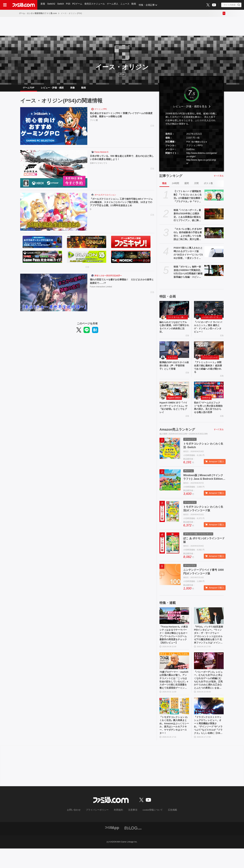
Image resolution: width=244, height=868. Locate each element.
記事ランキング (171, 178)
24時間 (175, 186)
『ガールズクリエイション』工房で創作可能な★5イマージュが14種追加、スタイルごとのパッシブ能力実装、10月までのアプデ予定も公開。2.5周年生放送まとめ (122, 205)
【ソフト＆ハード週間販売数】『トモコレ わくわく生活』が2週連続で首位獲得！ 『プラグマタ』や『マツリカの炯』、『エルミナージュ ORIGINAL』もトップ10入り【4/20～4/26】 (188, 199)
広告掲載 (167, 830)
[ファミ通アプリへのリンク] (112, 847)
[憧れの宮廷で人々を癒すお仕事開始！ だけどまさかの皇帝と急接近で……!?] (54, 295)
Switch (61, 5)
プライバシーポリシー (100, 830)
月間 (196, 186)
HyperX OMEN (174, 404)
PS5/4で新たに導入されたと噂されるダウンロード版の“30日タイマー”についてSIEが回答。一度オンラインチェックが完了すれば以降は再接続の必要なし (188, 256)
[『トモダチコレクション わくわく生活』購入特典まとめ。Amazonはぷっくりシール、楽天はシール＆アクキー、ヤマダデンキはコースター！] (174, 723)
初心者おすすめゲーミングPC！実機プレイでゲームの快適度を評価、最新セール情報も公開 (122, 118)
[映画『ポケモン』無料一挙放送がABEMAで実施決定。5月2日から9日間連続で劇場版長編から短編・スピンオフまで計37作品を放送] (214, 273)
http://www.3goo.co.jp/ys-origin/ (201, 164)
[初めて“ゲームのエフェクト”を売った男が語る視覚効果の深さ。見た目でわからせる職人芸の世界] (209, 396)
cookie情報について (149, 830)
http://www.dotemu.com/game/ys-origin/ (202, 157)
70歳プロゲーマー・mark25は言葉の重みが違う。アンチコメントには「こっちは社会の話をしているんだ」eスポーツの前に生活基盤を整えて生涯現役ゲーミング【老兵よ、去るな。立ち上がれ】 (174, 696)
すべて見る (219, 178)
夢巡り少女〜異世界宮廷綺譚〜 (108, 278)
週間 (187, 186)
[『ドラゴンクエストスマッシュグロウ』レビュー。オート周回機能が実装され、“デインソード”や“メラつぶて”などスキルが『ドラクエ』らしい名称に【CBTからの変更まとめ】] (209, 723)
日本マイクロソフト (99, 166)
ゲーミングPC (101, 112)
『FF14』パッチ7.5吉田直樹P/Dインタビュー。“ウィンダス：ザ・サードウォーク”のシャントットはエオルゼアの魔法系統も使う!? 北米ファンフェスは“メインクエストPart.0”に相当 (209, 648)
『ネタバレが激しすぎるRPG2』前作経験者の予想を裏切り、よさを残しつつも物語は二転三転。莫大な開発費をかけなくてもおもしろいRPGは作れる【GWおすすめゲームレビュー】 (188, 237)
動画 (136, 5)
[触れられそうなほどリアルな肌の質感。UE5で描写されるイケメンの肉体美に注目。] (174, 312)
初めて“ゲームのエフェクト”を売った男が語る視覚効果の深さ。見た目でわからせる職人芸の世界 (208, 416)
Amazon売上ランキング (177, 441)
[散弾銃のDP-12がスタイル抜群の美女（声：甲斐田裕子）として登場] (174, 354)
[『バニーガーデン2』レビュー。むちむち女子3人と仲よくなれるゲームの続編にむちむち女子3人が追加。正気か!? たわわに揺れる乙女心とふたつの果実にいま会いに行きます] (209, 675)
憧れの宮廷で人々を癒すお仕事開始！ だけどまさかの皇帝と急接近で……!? (121, 284)
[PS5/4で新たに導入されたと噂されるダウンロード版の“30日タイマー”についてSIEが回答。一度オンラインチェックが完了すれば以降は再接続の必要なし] (214, 254)
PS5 (69, 5)
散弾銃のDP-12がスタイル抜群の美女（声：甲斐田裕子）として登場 (174, 371)
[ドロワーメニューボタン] (5, 5)
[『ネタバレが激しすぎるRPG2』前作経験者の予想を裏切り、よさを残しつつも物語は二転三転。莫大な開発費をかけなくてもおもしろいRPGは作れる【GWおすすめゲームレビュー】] (214, 235)
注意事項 (132, 830)
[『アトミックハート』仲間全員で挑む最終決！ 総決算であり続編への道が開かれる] (209, 354)
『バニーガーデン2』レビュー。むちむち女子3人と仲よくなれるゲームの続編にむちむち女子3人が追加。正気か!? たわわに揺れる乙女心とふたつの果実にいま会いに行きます (209, 696)
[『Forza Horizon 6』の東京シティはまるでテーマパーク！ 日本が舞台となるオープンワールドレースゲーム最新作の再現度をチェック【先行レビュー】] (174, 627)
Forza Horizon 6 (101, 155)
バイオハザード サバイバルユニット (212, 320)
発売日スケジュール (96, 5)
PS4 (122, 74)
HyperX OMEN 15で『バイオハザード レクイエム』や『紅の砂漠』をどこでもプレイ (174, 414)
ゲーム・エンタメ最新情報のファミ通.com (38, 13)
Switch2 (52, 5)
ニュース (127, 5)
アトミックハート (210, 362)
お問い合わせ (79, 830)
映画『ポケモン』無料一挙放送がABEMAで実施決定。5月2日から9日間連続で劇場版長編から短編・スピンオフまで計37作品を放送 (188, 275)
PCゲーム (78, 5)
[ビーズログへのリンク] (133, 847)
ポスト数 (208, 186)
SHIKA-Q (206, 404)
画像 (72, 89)
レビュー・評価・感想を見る (190, 109)
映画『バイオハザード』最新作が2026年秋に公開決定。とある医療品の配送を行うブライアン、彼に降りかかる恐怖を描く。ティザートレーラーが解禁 (187, 218)
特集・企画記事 (149, 5)
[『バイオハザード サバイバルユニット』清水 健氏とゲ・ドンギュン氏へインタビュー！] (209, 312)
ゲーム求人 (114, 5)
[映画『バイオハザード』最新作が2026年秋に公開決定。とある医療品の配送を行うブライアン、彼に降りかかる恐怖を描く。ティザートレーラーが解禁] (214, 216)
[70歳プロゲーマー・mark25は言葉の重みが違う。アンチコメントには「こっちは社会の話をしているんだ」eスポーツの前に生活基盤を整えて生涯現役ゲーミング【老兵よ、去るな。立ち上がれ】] (174, 675)
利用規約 (119, 830)
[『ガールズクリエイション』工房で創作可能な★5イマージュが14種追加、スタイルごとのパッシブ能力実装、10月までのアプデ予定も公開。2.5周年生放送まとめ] (54, 214)
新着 (43, 5)
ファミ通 (94, 123)
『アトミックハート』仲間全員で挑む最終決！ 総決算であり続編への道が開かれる (209, 373)
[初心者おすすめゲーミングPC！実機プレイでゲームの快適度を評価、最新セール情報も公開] (54, 129)
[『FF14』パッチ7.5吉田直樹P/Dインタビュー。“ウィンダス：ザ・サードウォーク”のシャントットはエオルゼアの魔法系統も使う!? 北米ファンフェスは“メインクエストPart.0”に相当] (209, 627)
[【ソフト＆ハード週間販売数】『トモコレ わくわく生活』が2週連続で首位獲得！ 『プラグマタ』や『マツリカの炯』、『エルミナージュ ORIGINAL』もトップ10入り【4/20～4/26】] (214, 198)
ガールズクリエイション (105, 197)
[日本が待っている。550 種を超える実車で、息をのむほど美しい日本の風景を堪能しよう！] (54, 172)
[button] (192, 170)
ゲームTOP (29, 89)
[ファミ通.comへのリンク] (24, 5)
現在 (164, 186)
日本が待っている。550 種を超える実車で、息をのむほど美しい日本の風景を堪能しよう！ (121, 160)
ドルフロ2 (172, 362)
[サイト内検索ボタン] (231, 5)
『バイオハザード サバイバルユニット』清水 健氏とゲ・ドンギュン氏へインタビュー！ (209, 330)
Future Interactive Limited (101, 290)
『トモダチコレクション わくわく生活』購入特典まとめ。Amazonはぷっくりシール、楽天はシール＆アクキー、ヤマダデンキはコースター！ (174, 744)
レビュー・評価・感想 (52, 89)
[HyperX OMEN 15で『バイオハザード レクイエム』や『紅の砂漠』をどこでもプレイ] (174, 396)
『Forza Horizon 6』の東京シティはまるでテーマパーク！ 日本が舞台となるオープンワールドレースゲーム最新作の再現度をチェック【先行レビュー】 (174, 648)
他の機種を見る (198, 144)
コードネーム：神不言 (177, 320)
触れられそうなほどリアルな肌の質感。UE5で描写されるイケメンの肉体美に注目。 (174, 330)
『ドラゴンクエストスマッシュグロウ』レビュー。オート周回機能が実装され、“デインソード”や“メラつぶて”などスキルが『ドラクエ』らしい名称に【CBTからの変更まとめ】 (208, 744)
